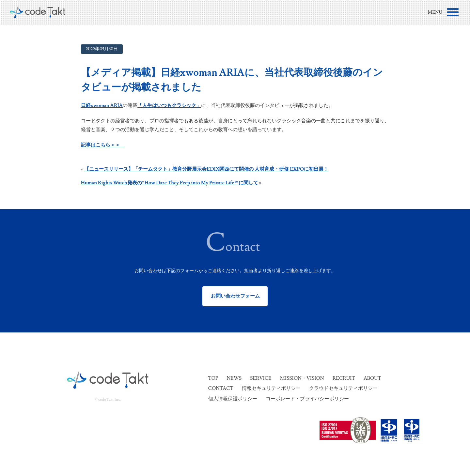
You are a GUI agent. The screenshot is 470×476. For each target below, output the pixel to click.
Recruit (344, 378)
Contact (221, 388)
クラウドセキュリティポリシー (343, 388)
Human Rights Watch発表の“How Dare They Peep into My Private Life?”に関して (170, 183)
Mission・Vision (302, 378)
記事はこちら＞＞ (103, 145)
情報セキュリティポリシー (271, 388)
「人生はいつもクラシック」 (169, 106)
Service (261, 378)
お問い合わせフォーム (235, 296)
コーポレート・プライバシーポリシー (307, 399)
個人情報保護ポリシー (233, 399)
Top (213, 378)
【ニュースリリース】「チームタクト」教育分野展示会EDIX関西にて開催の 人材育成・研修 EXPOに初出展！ (206, 169)
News (234, 378)
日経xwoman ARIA (102, 106)
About (372, 378)
